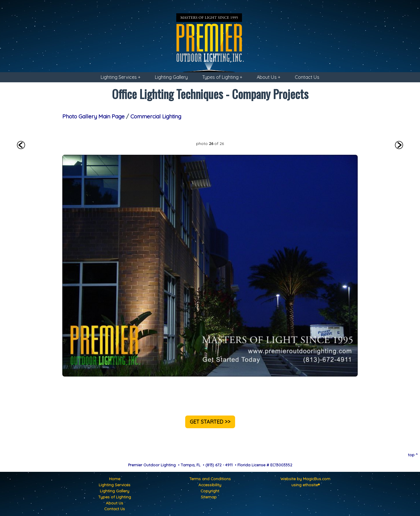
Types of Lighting (115, 497)
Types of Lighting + (222, 77)
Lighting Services (115, 485)
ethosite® (311, 485)
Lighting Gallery (171, 77)
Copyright (210, 491)
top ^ (413, 455)
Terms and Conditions (210, 479)
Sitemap (209, 497)
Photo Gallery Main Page (93, 116)
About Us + (269, 77)
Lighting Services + (121, 77)
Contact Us (307, 77)
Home (115, 479)
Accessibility (210, 485)
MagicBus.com (317, 479)
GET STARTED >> (210, 422)
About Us (115, 503)
